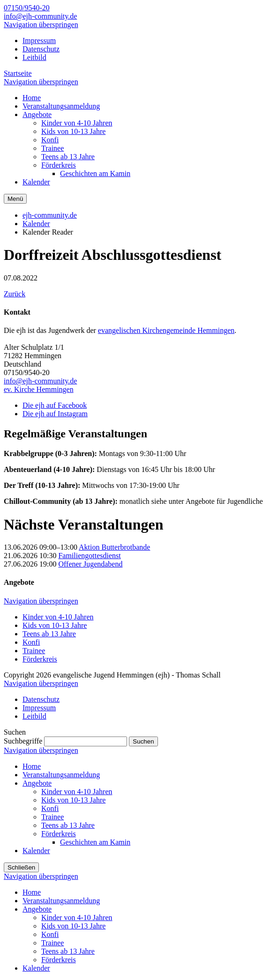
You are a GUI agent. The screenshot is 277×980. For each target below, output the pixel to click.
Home (32, 766)
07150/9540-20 (27, 8)
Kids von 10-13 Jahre (55, 625)
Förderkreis (40, 659)
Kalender (36, 224)
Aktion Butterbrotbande (114, 547)
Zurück (15, 294)
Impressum (39, 41)
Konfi (31, 642)
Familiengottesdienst (89, 556)
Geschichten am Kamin (95, 842)
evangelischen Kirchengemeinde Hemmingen (166, 330)
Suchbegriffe (23, 741)
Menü (15, 199)
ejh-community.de (50, 215)
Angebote (37, 783)
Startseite (18, 73)
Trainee (34, 651)
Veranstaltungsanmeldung (61, 775)
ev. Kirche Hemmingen (39, 389)
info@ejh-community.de (40, 16)
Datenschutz (41, 49)
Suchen (143, 741)
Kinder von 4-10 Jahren (58, 617)
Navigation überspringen (41, 25)
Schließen (21, 867)
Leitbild (34, 57)
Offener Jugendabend (90, 564)
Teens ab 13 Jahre (49, 634)
